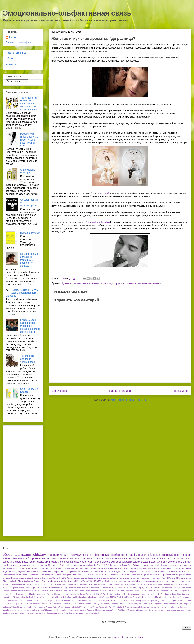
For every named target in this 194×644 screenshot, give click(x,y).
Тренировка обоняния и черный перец (28, 359)
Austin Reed (54, 588)
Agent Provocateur (75, 578)
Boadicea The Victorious (101, 588)
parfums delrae (54, 610)
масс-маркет (81, 562)
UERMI (128, 575)
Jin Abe (161, 594)
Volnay (95, 607)
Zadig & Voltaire (124, 607)
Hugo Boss (122, 565)
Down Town (101, 591)
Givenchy (162, 562)
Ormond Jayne (76, 601)
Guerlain (65, 559)
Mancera (151, 597)
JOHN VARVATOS (101, 594)
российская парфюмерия (39, 578)
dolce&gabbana (124, 562)
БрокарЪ (16, 578)
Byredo (93, 565)
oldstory (40, 554)
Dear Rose (63, 591)
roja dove (170, 581)
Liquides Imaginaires (80, 597)
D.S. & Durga (110, 565)
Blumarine (86, 588)
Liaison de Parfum (64, 597)
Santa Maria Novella (51, 581)
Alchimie (102, 585)
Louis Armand (95, 597)
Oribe (67, 601)
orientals (161, 581)
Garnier (6, 594)
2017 (45, 585)
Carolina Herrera (168, 588)
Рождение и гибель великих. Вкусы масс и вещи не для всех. (29, 140)
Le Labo (46, 597)
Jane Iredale (115, 594)
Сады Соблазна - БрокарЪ (30, 390)
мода (40, 562)
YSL (180, 562)
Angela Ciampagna (137, 585)
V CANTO (15, 607)
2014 (46, 562)
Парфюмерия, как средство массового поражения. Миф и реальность (30, 326)
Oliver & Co (60, 601)
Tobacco (172, 604)
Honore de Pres (61, 594)
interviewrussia (79, 555)
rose (177, 581)
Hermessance (9, 575)
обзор (7, 554)
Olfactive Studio (10, 581)
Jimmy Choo (152, 594)
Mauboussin (175, 597)
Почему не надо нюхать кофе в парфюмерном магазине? (22, 293)
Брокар (12, 584)
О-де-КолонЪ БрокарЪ (28, 171)
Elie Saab (120, 591)
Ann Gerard (158, 585)
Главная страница (119, 391)
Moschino (11, 601)
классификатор (33, 571)
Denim (70, 591)
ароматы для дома (25, 584)
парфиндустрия (112, 283)
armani (134, 607)
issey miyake (18, 571)
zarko (101, 610)
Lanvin (87, 568)
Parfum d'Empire (106, 601)
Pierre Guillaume (26, 581)
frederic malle (156, 575)
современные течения (149, 283)
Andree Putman (112, 585)
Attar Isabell (43, 588)
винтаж (169, 610)
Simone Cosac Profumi (75, 604)
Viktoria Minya (86, 607)
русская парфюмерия (80, 571)
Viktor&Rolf (93, 581)
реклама (137, 562)
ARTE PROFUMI (29, 568)
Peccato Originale (137, 601)
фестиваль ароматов (78, 613)
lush (120, 581)
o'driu (45, 610)
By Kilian (145, 588)
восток (175, 610)
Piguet (159, 601)
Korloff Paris (167, 578)
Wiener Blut (103, 607)
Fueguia (176, 591)
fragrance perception (18, 565)
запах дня (18, 613)
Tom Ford (143, 568)
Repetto (17, 604)
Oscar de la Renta (91, 601)
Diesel (154, 571)
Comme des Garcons (99, 562)
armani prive (148, 565)
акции (145, 610)
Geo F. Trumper (16, 594)
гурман (181, 610)
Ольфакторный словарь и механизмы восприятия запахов (29, 260)
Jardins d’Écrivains (129, 594)
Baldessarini (90, 578)
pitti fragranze (178, 575)
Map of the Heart (162, 597)
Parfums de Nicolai (121, 601)
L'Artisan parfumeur (104, 559)
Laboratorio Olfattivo (11, 597)
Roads (24, 604)
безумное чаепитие (157, 610)
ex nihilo (168, 607)
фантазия (23, 554)
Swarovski (72, 581)
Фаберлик (138, 610)
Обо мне (11, 59)
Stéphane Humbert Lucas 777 (115, 604)
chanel (173, 559)
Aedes (95, 585)
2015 (166, 559)
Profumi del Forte (184, 601)
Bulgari (113, 578)
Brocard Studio (127, 588)
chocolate (160, 607)
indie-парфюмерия (167, 565)
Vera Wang (83, 581)
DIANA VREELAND (32, 591)
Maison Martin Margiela (42, 575)
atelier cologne (173, 568)
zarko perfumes (111, 610)
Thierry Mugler (136, 559)
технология (41, 565)
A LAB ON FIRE (55, 585)
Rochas (38, 581)
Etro (168, 571)
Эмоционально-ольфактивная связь (67, 13)
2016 (18, 568)
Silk (63, 604)
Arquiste (34, 588)
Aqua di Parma (18, 588)
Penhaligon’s (150, 601)
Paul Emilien (132, 568)
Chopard (188, 588)
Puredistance (8, 604)
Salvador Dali (46, 604)
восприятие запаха (47, 558)
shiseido (76, 610)
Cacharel (157, 588)
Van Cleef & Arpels (157, 568)
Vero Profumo (39, 607)
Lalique (23, 597)
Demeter (135, 578)
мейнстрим (10, 558)
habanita (184, 607)
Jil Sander (142, 594)
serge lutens (122, 559)
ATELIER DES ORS (84, 585)
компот (31, 613)
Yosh (134, 575)
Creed (56, 565)
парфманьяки (129, 283)
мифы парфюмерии (26, 562)
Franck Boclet (167, 591)
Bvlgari (117, 571)
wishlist (96, 610)
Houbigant (156, 578)
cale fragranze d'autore (147, 607)
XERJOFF (113, 607)
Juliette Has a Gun (173, 594)
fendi (183, 568)
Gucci (61, 568)
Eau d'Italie (111, 591)
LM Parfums (179, 578)
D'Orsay (127, 578)
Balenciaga (64, 588)
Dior (113, 562)
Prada (62, 565)
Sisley (64, 581)
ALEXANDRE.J (68, 585)
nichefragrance (150, 581)
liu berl (13, 37)
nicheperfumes (73, 565)
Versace (49, 607)
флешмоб (91, 613)
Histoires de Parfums (45, 594)
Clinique (6, 591)
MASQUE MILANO (118, 597)
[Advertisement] (20, 480)
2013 (84, 559)
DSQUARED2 (52, 591)
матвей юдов (47, 613)
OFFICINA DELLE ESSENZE (95, 575)
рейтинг (65, 613)
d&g (156, 565)
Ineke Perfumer (87, 594)
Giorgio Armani (66, 562)
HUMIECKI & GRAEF (181, 571)
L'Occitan (79, 568)
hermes (181, 559)
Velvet (31, 607)
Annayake (168, 585)
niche (32, 565)
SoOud (88, 604)
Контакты (11, 64)
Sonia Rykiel (97, 604)
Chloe (120, 578)
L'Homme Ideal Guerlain (97, 222)
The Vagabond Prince (159, 604)
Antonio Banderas (180, 585)
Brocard (53, 562)
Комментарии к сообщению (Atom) (129, 400)
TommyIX (118, 637)
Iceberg (76, 594)
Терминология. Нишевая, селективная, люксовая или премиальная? (29, 104)
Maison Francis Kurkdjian (137, 597)
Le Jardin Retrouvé (34, 597)
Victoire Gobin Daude (61, 607)
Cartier (100, 565)
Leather (53, 597)
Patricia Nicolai (117, 575)
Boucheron (116, 588)
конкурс (38, 613)
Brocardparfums (106, 571)
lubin (18, 610)
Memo (189, 578)
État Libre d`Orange (126, 610)
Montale (122, 568)
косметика (46, 571)
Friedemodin (145, 578)
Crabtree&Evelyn (17, 591)
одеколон (57, 613)
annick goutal (143, 575)
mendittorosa (26, 610)
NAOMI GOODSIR (32, 601)
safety (69, 610)
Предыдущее (180, 391)
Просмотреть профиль (19, 42)
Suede (131, 604)
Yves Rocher (105, 581)
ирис (37, 584)
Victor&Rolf (75, 607)
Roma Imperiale (34, 604)
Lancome (172, 562)
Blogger (141, 637)
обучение (66, 283)
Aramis (27, 588)
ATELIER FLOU (59, 578)
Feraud (149, 591)
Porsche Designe (169, 601)
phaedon (167, 575)
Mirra (182, 597)
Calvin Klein (43, 568)
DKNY (43, 591)
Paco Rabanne (134, 565)
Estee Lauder (149, 562)
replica (64, 610)
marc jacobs (128, 581)
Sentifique (57, 604)
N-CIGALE (20, 601)
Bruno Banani (103, 578)
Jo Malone (69, 568)
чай (98, 613)
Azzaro (94, 571)
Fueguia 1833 (186, 591)
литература (57, 571)
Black (79, 588)
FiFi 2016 (157, 591)
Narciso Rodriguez (62, 575)
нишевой (104, 193)
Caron (124, 571)
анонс (23, 578)
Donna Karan (90, 591)
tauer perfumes (86, 610)
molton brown (37, 610)
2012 (50, 565)
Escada (162, 571)
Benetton (73, 588)
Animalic (149, 585)
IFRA (71, 594)
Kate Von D (186, 594)
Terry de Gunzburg (142, 604)
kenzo (179, 565)
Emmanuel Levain (132, 591)
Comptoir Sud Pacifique (139, 571)
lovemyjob (11, 610)
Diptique (54, 568)
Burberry (138, 588)
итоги (26, 613)
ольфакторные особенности (87, 283)
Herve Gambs (29, 594)
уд (41, 584)
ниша (90, 559)
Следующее (59, 391)
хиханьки (84, 565)
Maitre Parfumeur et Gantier (104, 568)
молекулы (75, 559)
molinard (138, 581)
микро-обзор (26, 558)
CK (151, 588)
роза (66, 571)
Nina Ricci (77, 575)
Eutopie (143, 591)
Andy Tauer (124, 585)
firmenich (176, 607)
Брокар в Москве (30, 233)
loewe (115, 581)
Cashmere (180, 588)
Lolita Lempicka (23, 575)
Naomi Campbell (47, 601)
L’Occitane (105, 597)
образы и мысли (154, 559)
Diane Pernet (79, 591)
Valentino (24, 607)
